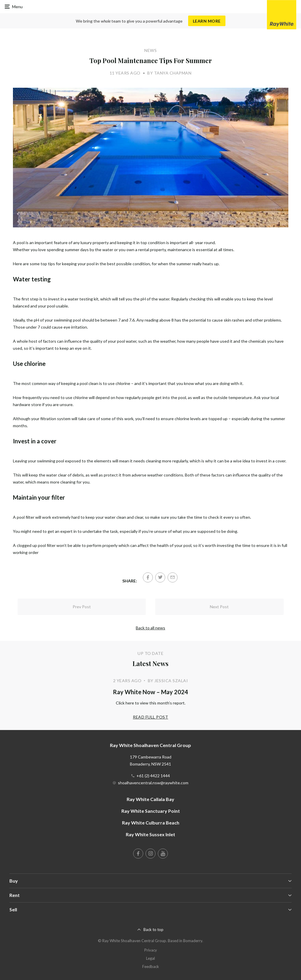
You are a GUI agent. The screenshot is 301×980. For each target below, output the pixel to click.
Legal (150, 958)
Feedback (151, 967)
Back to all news (150, 628)
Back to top (153, 930)
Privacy (151, 950)
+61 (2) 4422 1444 (153, 776)
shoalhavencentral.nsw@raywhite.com (153, 783)
